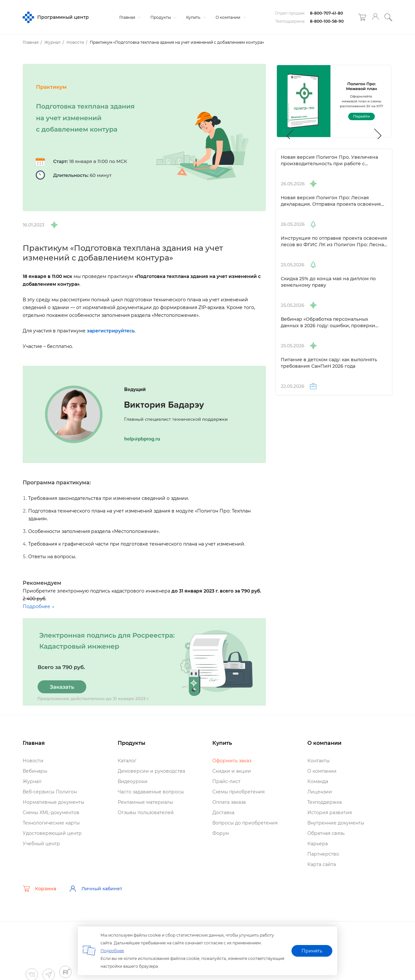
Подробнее (112, 951)
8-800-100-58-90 (327, 21)
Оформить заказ (232, 761)
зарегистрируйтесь (111, 331)
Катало (127, 761)
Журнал (32, 781)
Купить (195, 17)
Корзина (39, 889)
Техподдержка (325, 802)
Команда (318, 781)
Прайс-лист (226, 781)
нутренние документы (336, 823)
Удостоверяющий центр (52, 833)
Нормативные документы (53, 802)
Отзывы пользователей (146, 813)
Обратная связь (326, 833)
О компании (230, 17)
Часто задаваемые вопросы (151, 792)
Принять (312, 951)
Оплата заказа (229, 802)
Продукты (163, 17)
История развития (330, 813)
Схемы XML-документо (51, 813)
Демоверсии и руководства (151, 771)
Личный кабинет (96, 889)
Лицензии (320, 792)
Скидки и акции (232, 771)
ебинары (35, 771)
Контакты (319, 761)
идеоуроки (133, 781)
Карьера (318, 844)
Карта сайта (322, 864)
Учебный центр (41, 844)
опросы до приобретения (245, 823)
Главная (129, 17)
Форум (221, 833)
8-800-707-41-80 (326, 13)
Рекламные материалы (145, 802)
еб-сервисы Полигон (50, 792)
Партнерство (323, 854)
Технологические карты (51, 823)
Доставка (223, 813)
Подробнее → (38, 606)
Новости (33, 761)
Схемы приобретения (238, 792)
